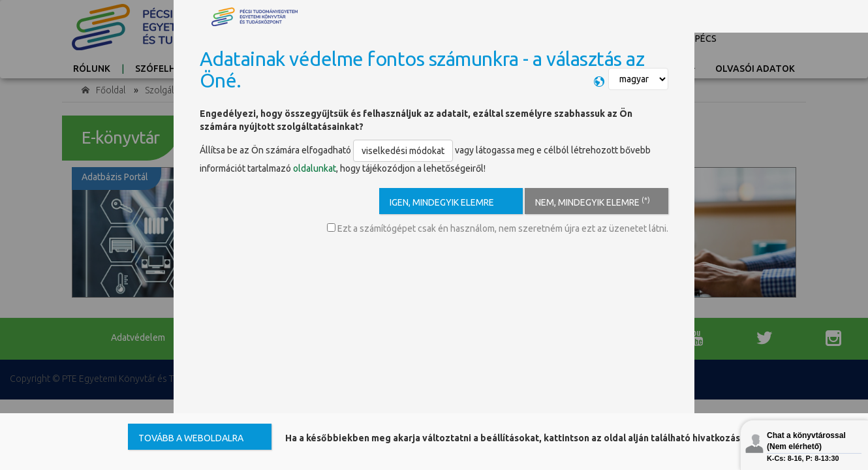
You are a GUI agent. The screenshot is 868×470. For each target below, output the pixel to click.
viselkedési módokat (403, 151)
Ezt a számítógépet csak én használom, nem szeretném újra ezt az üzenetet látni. (498, 228)
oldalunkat (315, 168)
